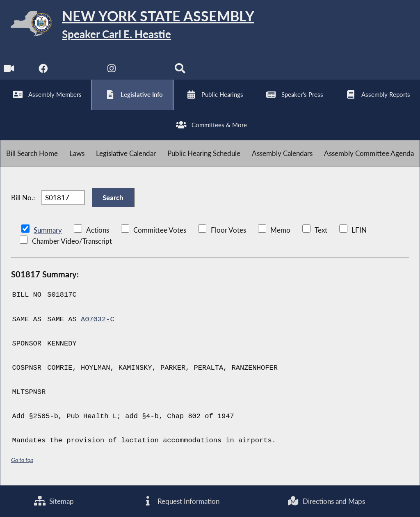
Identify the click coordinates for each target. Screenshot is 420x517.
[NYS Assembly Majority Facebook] (43, 70)
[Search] (180, 70)
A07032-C (98, 319)
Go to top (22, 460)
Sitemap (54, 501)
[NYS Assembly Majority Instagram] (112, 70)
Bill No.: (23, 198)
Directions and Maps (326, 501)
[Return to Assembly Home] (127, 25)
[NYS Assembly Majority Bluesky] (146, 70)
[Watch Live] (9, 70)
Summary (48, 230)
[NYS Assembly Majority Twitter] (78, 70)
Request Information (180, 501)
